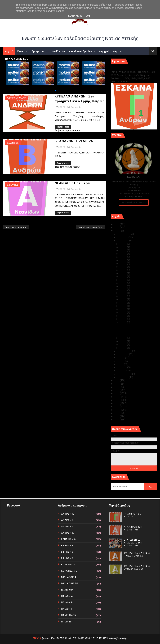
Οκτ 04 (123, 338)
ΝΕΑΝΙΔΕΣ (14, 185)
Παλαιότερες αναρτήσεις (91, 227)
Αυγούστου (123, 354)
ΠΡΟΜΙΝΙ (67, 622)
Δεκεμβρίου (123, 234)
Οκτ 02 (123, 345)
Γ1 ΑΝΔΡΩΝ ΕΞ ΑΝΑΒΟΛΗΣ (127, 69)
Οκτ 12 (123, 299)
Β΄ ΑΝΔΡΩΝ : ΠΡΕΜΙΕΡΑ (74, 141)
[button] (55, 91)
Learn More (75, 16)
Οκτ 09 (123, 309)
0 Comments (75, 107)
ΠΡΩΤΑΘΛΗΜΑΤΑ (16, 59)
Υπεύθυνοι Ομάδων (81, 51)
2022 (117, 380)
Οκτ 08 (123, 313)
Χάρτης (117, 51)
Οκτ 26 (123, 260)
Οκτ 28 (123, 254)
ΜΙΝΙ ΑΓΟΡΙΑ (69, 577)
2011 (117, 416)
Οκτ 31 (123, 244)
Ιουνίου (121, 361)
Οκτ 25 (123, 263)
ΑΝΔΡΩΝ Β (14, 143)
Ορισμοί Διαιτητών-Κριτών (48, 51)
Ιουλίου (121, 358)
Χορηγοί (104, 51)
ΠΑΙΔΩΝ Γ (67, 609)
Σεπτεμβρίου (124, 351)
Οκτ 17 (123, 286)
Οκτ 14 (123, 293)
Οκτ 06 (123, 319)
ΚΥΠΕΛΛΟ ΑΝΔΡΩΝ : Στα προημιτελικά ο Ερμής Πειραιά (136, 327)
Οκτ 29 (123, 250)
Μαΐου (120, 364)
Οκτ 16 (123, 290)
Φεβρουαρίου (124, 374)
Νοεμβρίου (123, 237)
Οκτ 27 (123, 257)
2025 (117, 224)
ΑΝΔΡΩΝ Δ (68, 533)
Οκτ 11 (123, 303)
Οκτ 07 (123, 316)
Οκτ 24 (123, 267)
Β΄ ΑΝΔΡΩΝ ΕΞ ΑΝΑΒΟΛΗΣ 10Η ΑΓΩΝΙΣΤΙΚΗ (133, 543)
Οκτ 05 (123, 322)
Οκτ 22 (123, 273)
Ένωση (21, 51)
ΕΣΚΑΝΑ (37, 638)
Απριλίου (122, 367)
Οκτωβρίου (123, 241)
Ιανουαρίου (123, 377)
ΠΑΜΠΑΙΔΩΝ (69, 615)
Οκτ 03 (123, 341)
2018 (117, 393)
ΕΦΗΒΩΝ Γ (67, 558)
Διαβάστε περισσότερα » (67, 130)
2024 (117, 228)
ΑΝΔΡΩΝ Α (68, 514)
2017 (117, 397)
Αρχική (9, 51)
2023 (117, 231)
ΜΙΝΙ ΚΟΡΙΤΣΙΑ (70, 584)
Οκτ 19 (123, 280)
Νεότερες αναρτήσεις (16, 227)
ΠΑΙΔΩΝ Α (67, 596)
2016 (117, 400)
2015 (117, 403)
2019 (117, 390)
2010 (117, 420)
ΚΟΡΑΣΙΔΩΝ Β (69, 571)
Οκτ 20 (123, 276)
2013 (117, 410)
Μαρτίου (122, 371)
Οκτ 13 (123, 296)
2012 (117, 413)
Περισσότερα (63, 127)
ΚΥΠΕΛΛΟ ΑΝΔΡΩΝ (18, 98)
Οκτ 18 (123, 283)
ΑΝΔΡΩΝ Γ (67, 527)
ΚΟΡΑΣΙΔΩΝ (68, 565)
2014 (117, 407)
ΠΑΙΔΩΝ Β (67, 603)
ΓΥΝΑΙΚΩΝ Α (69, 539)
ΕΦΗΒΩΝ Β (68, 552)
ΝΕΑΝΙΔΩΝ (67, 590)
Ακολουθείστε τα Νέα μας (134, 202)
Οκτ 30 (123, 247)
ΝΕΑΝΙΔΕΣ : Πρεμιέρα (72, 183)
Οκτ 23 (123, 270)
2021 (117, 384)
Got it (89, 16)
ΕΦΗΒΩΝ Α (68, 546)
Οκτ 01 (123, 348)
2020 (117, 387)
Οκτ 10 (123, 306)
